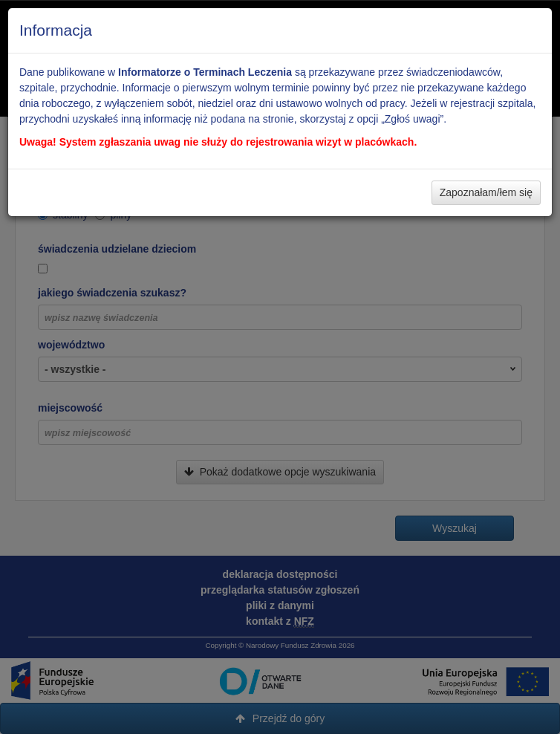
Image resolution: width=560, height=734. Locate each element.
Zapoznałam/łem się (486, 192)
